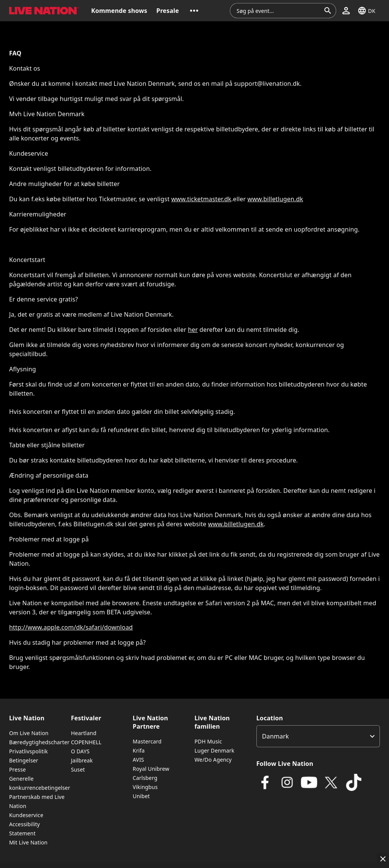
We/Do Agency (213, 760)
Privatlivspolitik (28, 751)
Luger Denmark (214, 750)
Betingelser (24, 760)
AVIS (138, 760)
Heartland (84, 733)
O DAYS (80, 751)
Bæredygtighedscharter (39, 742)
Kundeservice (26, 815)
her (193, 330)
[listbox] (318, 736)
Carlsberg (145, 778)
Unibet (141, 796)
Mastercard (147, 741)
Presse (17, 769)
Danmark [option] (276, 736)
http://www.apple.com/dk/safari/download (71, 627)
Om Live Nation (29, 733)
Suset (78, 769)
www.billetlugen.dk (275, 199)
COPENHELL (86, 742)
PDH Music (208, 741)
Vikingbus (145, 787)
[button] (194, 11)
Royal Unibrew (151, 769)
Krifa (138, 750)
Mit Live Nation (28, 842)
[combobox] (278, 11)
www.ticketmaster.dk (201, 199)
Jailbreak (82, 760)
